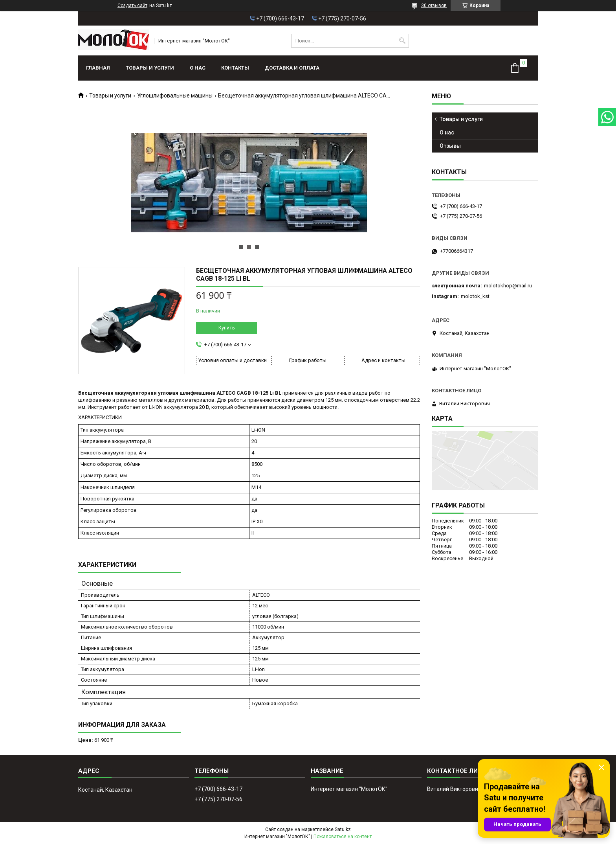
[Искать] (402, 41)
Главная (98, 68)
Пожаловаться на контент (343, 837)
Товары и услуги (150, 68)
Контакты (235, 68)
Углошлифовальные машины (175, 96)
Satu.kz (343, 829)
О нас (198, 68)
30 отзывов (434, 6)
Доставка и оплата (292, 68)
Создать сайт (132, 6)
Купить (227, 328)
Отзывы (450, 146)
